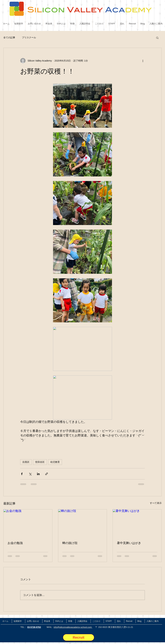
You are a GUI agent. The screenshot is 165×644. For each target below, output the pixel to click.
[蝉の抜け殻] (83, 523)
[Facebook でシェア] (22, 474)
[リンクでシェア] (47, 474)
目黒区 (26, 462)
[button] (157, 38)
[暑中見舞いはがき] (137, 523)
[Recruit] (79, 637)
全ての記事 (9, 37)
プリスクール (29, 37)
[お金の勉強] (28, 523)
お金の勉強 (15, 543)
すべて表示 (156, 503)
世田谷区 (40, 462)
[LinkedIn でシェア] (38, 474)
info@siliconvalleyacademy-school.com (73, 627)
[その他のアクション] (143, 61)
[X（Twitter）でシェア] (30, 474)
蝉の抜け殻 (70, 543)
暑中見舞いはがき (129, 543)
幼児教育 (55, 462)
